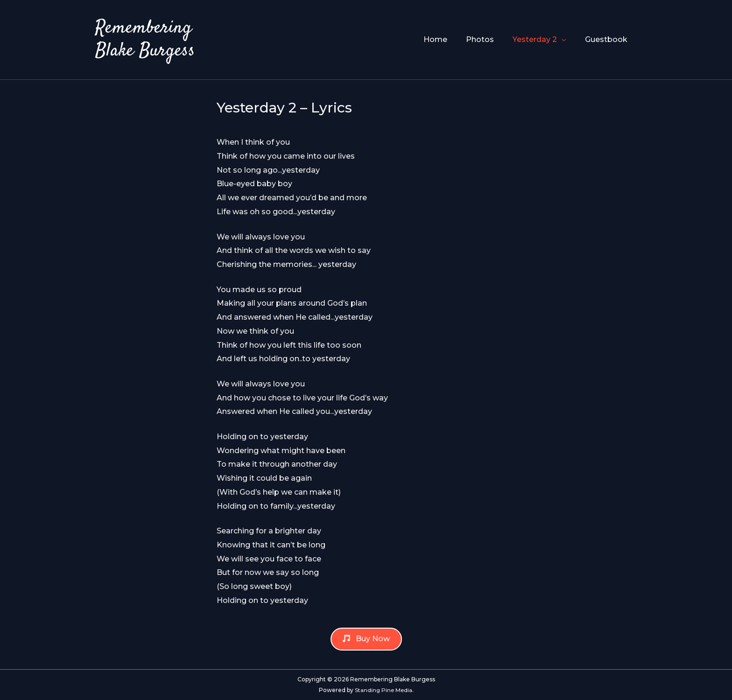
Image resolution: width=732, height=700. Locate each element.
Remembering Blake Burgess (146, 40)
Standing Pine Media (383, 690)
